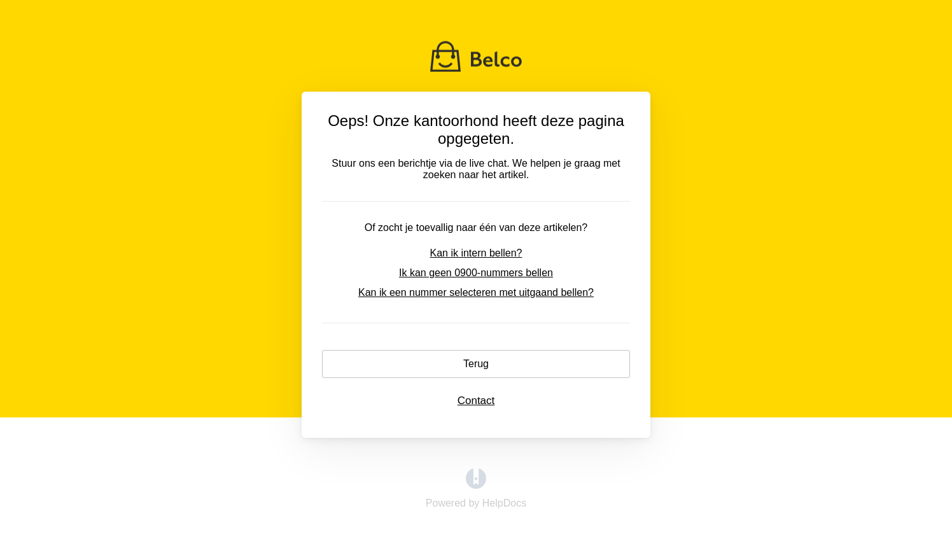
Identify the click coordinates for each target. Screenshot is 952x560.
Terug (476, 364)
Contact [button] (476, 401)
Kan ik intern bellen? (476, 253)
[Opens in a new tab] (476, 485)
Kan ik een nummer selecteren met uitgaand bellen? (476, 292)
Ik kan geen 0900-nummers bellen (476, 273)
